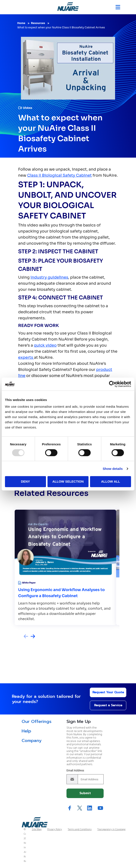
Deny (25, 481)
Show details (113, 469)
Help (26, 731)
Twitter (80, 808)
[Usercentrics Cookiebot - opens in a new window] (112, 384)
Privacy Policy (55, 829)
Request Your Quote (108, 692)
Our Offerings (36, 721)
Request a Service (108, 705)
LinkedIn (90, 808)
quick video (45, 345)
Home (21, 23)
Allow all (111, 481)
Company (32, 740)
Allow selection (68, 481)
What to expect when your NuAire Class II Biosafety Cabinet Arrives (61, 27)
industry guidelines (49, 277)
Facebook (70, 808)
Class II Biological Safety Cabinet (59, 175)
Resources (38, 23)
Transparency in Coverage (111, 829)
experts (26, 357)
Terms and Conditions (80, 829)
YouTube (100, 808)
